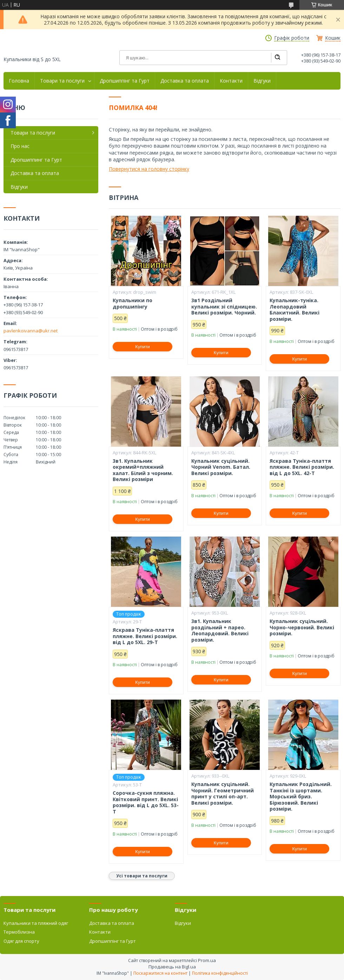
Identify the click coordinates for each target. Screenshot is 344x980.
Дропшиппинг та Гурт (36, 160)
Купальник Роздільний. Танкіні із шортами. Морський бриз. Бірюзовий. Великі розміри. (301, 797)
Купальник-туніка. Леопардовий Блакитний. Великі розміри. (295, 310)
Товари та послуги (62, 81)
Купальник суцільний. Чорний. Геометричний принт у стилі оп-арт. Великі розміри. (223, 793)
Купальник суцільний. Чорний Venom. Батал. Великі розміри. (221, 467)
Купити (143, 347)
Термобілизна (19, 932)
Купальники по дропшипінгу (133, 303)
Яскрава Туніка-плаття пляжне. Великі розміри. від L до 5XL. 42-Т (302, 467)
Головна (19, 81)
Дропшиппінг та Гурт (125, 81)
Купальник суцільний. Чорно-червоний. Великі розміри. (302, 627)
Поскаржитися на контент (160, 973)
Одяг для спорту (21, 941)
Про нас (20, 146)
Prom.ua (207, 960)
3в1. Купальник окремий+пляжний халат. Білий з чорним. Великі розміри (143, 470)
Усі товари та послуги (142, 876)
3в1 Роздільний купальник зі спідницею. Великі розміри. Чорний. (224, 307)
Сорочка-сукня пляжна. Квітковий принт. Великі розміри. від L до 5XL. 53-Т (146, 802)
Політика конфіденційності (220, 973)
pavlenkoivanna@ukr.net (31, 331)
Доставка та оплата (185, 81)
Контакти (231, 81)
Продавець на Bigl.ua (172, 967)
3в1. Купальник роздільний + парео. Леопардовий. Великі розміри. (220, 630)
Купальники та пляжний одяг (36, 923)
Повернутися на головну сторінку (149, 169)
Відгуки (262, 81)
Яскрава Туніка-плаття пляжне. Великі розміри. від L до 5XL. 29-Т (145, 636)
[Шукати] (277, 58)
